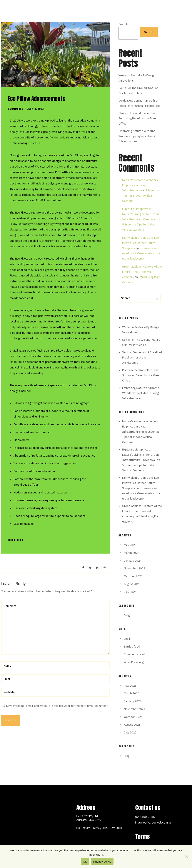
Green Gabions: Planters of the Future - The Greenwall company (142, 272)
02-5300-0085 (145, 817)
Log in (128, 639)
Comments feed (134, 654)
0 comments (15, 109)
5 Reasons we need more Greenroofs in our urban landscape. (141, 253)
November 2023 (135, 568)
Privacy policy (102, 862)
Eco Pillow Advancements (36, 99)
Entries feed (132, 647)
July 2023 (130, 592)
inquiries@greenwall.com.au (153, 823)
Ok (85, 862)
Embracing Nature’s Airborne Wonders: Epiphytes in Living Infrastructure (137, 136)
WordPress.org (134, 662)
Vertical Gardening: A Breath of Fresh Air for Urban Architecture (142, 358)
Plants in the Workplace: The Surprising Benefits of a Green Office (138, 118)
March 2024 (132, 553)
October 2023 (133, 576)
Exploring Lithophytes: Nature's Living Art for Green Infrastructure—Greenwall (140, 214)
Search (123, 24)
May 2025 (130, 545)
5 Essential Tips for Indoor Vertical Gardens (141, 196)
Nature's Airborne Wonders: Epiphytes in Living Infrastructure (140, 185)
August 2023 (132, 584)
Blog (20, 540)
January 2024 (133, 561)
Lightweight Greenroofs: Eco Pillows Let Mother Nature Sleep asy (141, 243)
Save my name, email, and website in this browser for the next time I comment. (57, 706)
